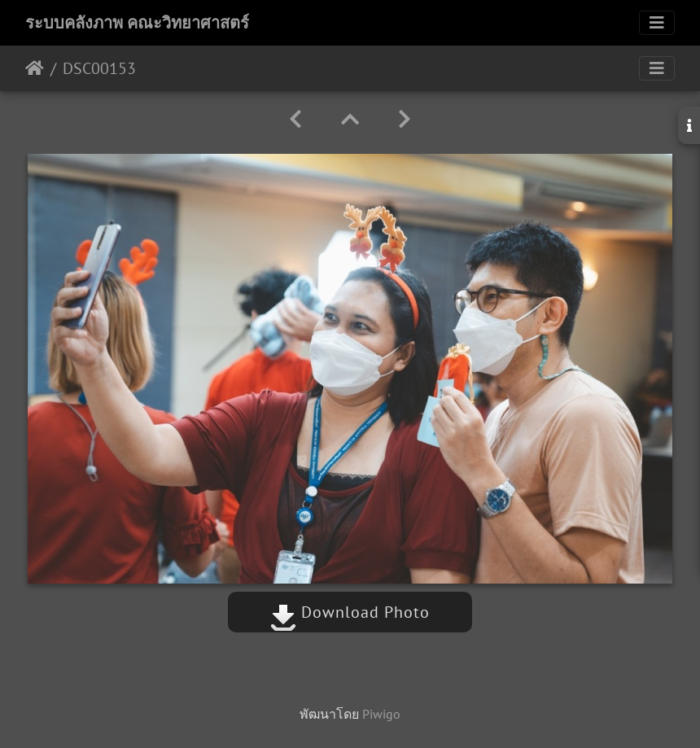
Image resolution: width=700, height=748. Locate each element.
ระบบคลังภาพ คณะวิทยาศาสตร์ (137, 23)
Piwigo (381, 714)
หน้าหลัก (35, 68)
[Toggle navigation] (657, 23)
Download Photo (350, 612)
